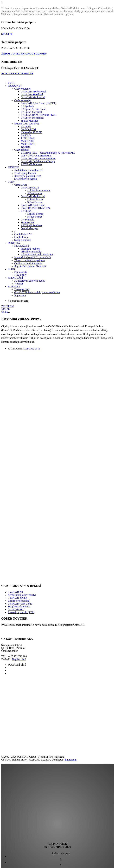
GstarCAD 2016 (32, 349)
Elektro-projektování (19, 601)
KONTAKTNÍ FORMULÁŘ (17, 73)
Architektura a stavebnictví (22, 595)
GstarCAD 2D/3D (17, 598)
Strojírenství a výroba (19, 607)
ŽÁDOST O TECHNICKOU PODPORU (24, 54)
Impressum (71, 760)
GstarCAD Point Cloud (20, 604)
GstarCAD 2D (15, 592)
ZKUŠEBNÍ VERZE (8, 309)
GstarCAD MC (16, 609)
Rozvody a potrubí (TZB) (21, 612)
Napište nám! (19, 659)
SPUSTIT (7, 34)
